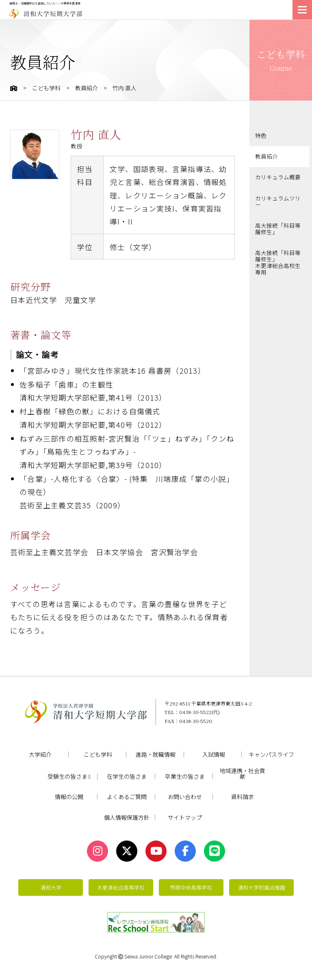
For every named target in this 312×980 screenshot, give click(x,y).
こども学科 (46, 88)
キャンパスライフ (271, 754)
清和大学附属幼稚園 (261, 887)
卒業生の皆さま (185, 776)
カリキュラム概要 (278, 176)
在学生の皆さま (127, 776)
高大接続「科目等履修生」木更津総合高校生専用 (278, 258)
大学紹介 (40, 754)
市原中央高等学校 (191, 887)
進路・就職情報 (156, 754)
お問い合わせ (185, 797)
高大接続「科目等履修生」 (278, 226)
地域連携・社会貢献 (243, 773)
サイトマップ (185, 817)
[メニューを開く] (302, 10)
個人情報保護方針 (127, 817)
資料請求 (243, 797)
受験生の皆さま (69, 777)
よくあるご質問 (127, 797)
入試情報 (214, 754)
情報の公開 (69, 797)
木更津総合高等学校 (121, 887)
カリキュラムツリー (278, 200)
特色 (261, 135)
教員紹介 (87, 88)
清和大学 (51, 887)
